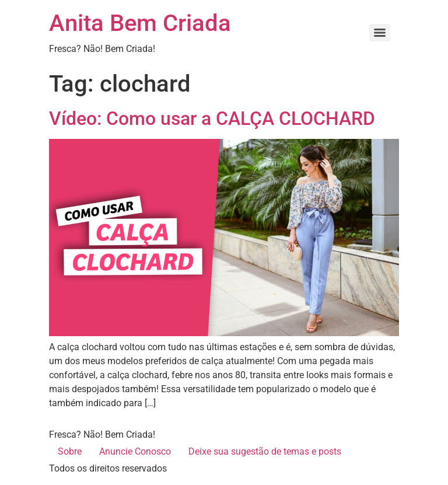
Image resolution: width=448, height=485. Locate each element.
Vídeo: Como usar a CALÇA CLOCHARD (212, 118)
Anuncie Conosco (135, 451)
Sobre (70, 451)
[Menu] (380, 33)
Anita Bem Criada (140, 23)
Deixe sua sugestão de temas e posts (265, 451)
